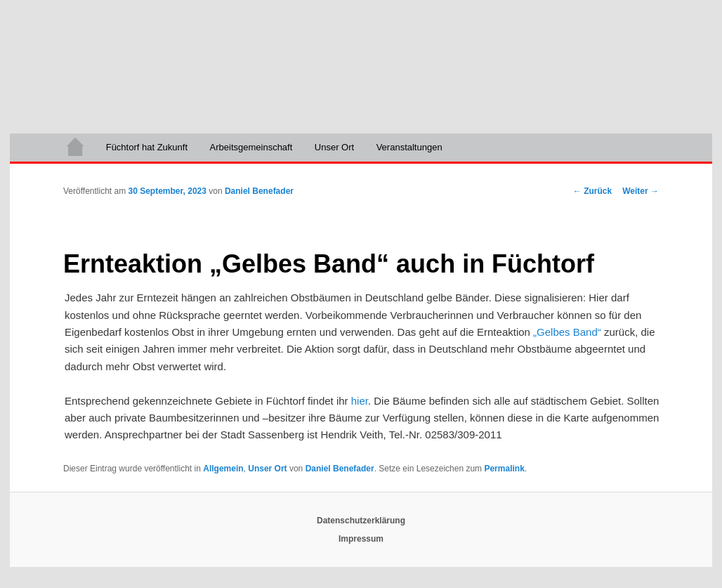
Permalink (504, 469)
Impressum (361, 539)
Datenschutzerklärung (361, 521)
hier (360, 401)
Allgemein (223, 469)
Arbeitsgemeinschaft (251, 147)
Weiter (641, 191)
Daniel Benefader (259, 191)
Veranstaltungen (409, 147)
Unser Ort (334, 147)
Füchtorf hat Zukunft (147, 147)
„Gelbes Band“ (567, 332)
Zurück (592, 191)
